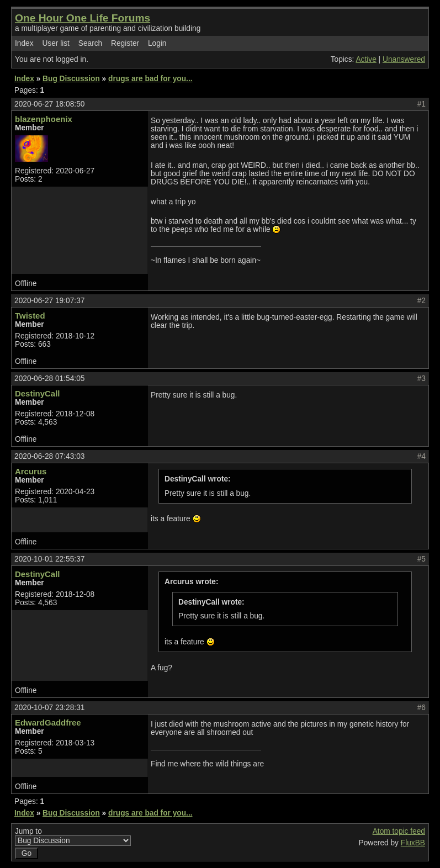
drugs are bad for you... (150, 79)
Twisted (30, 316)
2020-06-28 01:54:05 (49, 379)
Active (366, 59)
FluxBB (413, 843)
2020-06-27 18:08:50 (49, 104)
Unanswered (404, 59)
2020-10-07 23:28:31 (49, 708)
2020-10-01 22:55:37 (49, 559)
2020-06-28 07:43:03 (49, 456)
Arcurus (31, 471)
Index (24, 43)
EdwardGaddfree (48, 723)
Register (125, 43)
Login (157, 43)
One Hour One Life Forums (83, 18)
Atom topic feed (399, 831)
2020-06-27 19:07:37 (49, 301)
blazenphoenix (44, 119)
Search (90, 43)
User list (56, 43)
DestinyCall (37, 393)
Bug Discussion (71, 79)
